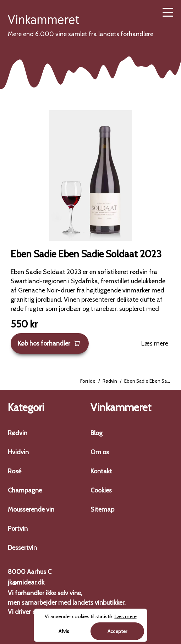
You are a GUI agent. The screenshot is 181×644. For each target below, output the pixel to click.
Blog (97, 433)
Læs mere (155, 343)
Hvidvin (18, 452)
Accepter (117, 631)
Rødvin (110, 381)
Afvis (64, 631)
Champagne (25, 490)
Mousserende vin (31, 509)
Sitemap (102, 509)
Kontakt (101, 471)
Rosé (15, 471)
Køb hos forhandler (49, 343)
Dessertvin (22, 548)
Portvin (18, 529)
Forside (88, 381)
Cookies (101, 490)
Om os (100, 452)
